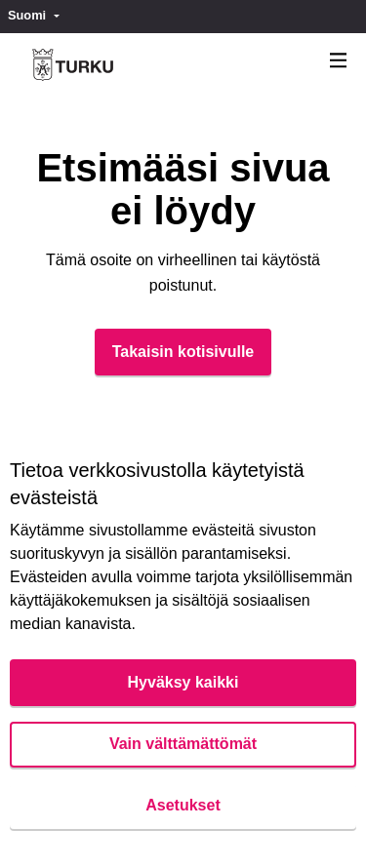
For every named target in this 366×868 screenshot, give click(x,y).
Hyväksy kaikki (183, 682)
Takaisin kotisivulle (183, 352)
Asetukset (183, 805)
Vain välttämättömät (183, 744)
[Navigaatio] (339, 61)
